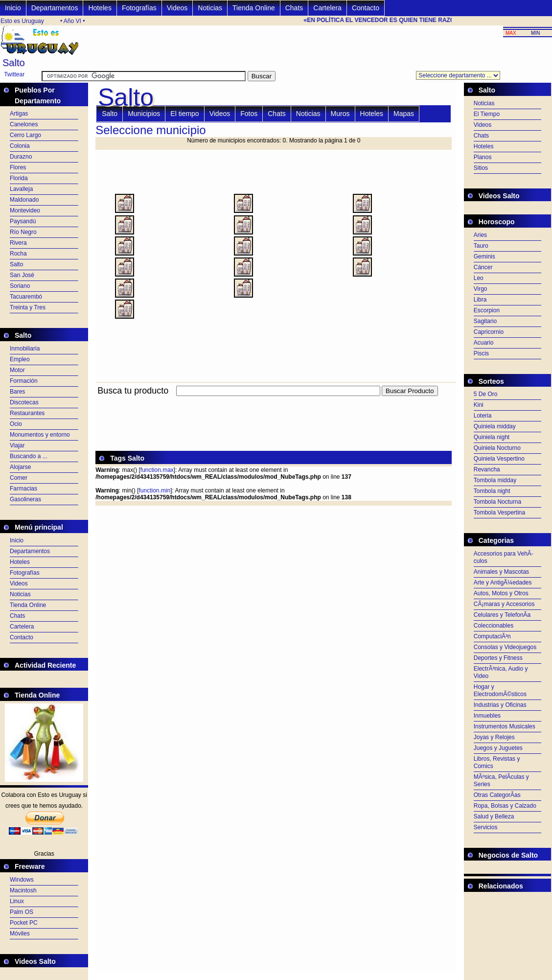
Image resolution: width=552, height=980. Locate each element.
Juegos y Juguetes (498, 748)
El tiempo (184, 114)
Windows (22, 880)
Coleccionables (494, 626)
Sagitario (485, 321)
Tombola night (492, 491)
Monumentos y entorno (40, 435)
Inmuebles (487, 716)
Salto (16, 264)
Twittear (14, 74)
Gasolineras (25, 499)
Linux (17, 901)
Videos (177, 8)
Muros (340, 114)
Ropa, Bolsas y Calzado (505, 806)
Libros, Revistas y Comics (497, 762)
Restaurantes (27, 413)
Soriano (20, 286)
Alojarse (20, 467)
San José (22, 275)
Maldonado (24, 200)
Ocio (16, 424)
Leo (479, 278)
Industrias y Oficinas (500, 705)
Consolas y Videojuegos (505, 647)
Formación (24, 381)
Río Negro (23, 232)
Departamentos (55, 8)
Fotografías (139, 8)
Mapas (404, 114)
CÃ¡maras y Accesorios (504, 604)
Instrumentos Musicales (505, 726)
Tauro (481, 246)
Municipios (144, 114)
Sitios (481, 168)
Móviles (20, 933)
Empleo (20, 359)
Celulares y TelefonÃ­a (502, 615)
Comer (19, 478)
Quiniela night (492, 437)
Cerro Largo (25, 135)
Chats (294, 8)
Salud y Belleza (494, 817)
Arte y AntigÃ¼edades (503, 583)
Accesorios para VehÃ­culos (504, 557)
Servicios (486, 827)
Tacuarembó (26, 297)
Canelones (24, 124)
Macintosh (23, 890)
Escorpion (487, 310)
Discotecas (24, 402)
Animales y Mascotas (501, 572)
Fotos (249, 114)
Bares (17, 392)
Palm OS (22, 912)
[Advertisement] (274, 402)
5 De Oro (486, 394)
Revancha (487, 469)
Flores (18, 167)
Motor (17, 370)
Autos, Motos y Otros (501, 593)
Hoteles (100, 8)
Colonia (20, 146)
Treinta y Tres (28, 307)
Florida (19, 178)
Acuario (484, 343)
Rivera (18, 243)
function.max (157, 470)
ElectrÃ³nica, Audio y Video (501, 672)
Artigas (19, 114)
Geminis (484, 257)
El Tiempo (487, 114)
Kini (479, 405)
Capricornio (489, 332)
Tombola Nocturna (497, 502)
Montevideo (25, 210)
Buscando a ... (29, 456)
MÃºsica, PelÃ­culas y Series (501, 781)
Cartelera (327, 8)
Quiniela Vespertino (499, 459)
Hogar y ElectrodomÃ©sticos (500, 690)
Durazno (21, 157)
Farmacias (23, 489)
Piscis (481, 353)
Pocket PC (24, 923)
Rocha (18, 254)
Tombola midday (495, 480)
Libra (480, 300)
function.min (154, 490)
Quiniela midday (495, 426)
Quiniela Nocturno (497, 448)
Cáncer (483, 267)
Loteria (483, 416)
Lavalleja (21, 189)
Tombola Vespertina (499, 513)
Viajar (17, 445)
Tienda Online (254, 8)
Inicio (13, 8)
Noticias (210, 8)
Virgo (481, 289)
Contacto (366, 8)
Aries (480, 235)
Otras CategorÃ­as (497, 795)
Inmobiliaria (25, 349)
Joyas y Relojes (494, 737)
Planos (483, 157)
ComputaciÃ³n (492, 636)
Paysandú (23, 221)
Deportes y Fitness (498, 658)
